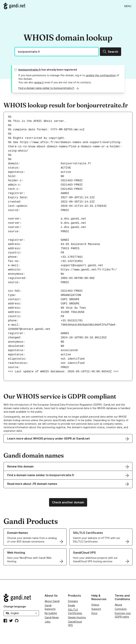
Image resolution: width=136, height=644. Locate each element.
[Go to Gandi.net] (14, 6)
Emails (72, 605)
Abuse (118, 605)
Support (96, 609)
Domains (73, 601)
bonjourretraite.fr (30, 70)
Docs (94, 613)
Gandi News (52, 617)
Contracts (121, 609)
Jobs (48, 622)
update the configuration (101, 75)
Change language (15, 606)
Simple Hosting (77, 617)
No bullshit (51, 613)
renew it (39, 82)
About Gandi (52, 601)
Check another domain (68, 502)
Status (95, 605)
